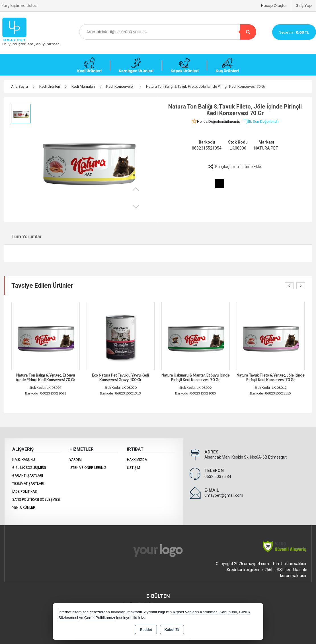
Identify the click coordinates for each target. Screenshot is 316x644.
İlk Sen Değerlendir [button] (260, 122)
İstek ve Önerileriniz (88, 468)
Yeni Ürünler (24, 508)
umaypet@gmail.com (224, 495)
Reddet (146, 630)
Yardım (76, 460)
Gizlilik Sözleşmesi (29, 468)
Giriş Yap (304, 6)
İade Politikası (25, 492)
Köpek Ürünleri (184, 65)
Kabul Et (172, 630)
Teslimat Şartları (28, 484)
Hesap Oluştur (274, 6)
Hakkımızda (137, 460)
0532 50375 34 (218, 477)
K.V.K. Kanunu (24, 460)
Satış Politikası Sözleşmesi (36, 500)
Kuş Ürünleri (227, 65)
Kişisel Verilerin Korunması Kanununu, (206, 612)
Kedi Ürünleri (89, 65)
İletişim (134, 468)
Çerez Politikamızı (100, 618)
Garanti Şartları (28, 476)
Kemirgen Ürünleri (136, 65)
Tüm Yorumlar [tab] (26, 236)
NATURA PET (266, 148)
